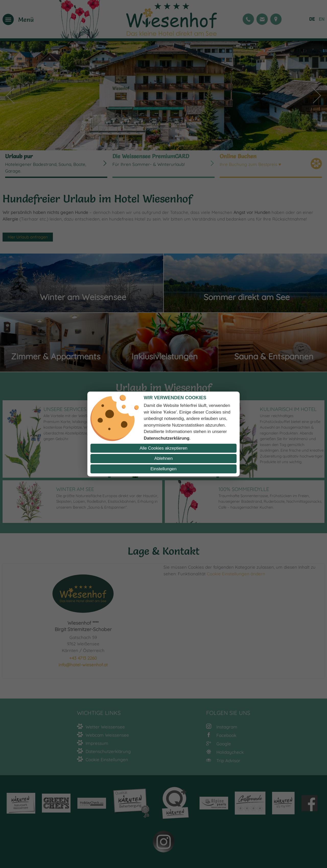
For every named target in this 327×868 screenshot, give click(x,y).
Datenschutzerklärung (167, 438)
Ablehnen (163, 458)
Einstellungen (163, 469)
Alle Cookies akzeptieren (163, 448)
